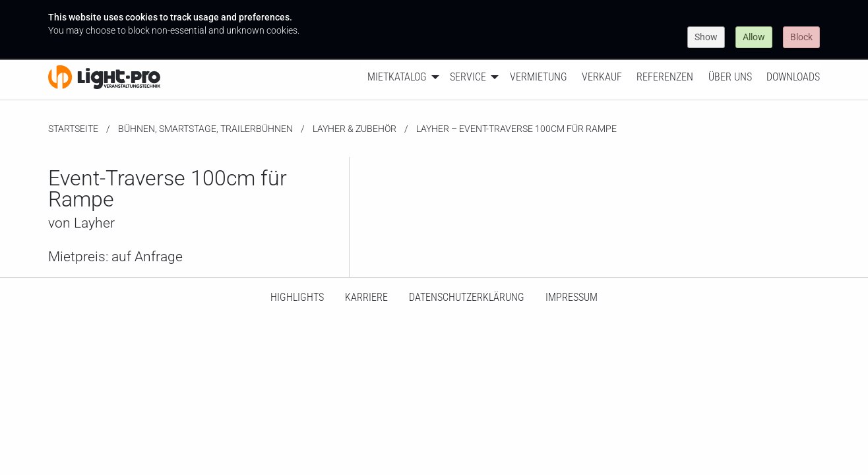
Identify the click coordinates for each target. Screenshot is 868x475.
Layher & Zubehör (355, 129)
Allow (754, 37)
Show (706, 37)
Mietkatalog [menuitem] (397, 77)
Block (801, 37)
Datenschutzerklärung (467, 297)
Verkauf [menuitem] (602, 77)
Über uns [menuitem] (730, 77)
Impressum (572, 297)
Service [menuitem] (468, 77)
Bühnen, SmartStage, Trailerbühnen (205, 129)
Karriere (366, 297)
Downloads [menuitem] (793, 77)
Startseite (73, 129)
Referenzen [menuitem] (665, 77)
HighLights (297, 297)
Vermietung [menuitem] (539, 77)
